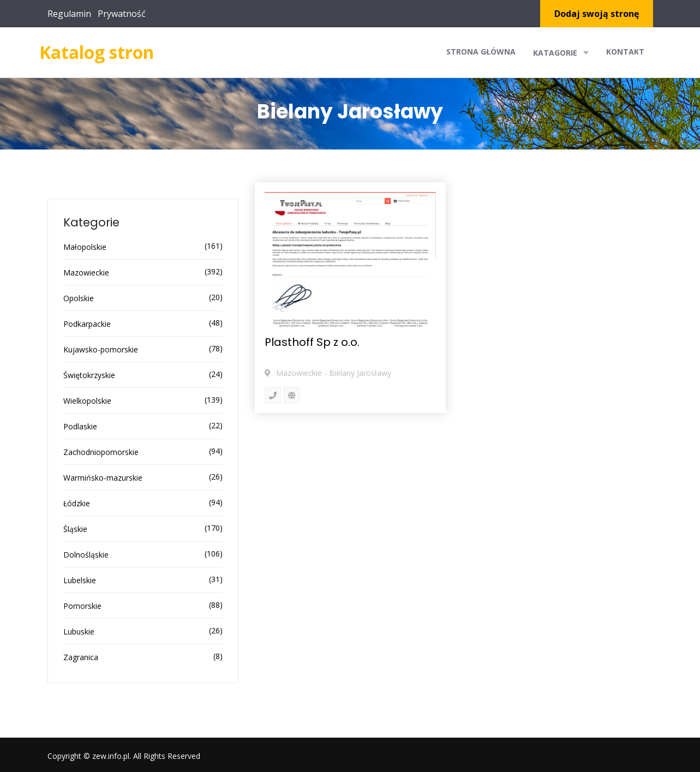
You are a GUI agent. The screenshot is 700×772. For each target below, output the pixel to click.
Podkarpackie (87, 324)
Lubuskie (79, 632)
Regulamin (69, 14)
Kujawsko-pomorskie (101, 349)
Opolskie (79, 298)
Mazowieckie (86, 273)
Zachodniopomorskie (101, 452)
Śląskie (75, 529)
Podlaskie (80, 426)
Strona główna (481, 52)
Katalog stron (97, 52)
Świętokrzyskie (89, 375)
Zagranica (81, 657)
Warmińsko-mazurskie (103, 478)
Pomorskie (82, 606)
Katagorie (561, 52)
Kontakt (625, 52)
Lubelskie (80, 580)
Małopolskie (85, 247)
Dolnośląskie (86, 555)
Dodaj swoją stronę (597, 14)
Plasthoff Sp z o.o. (312, 342)
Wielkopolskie (87, 401)
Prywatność (122, 14)
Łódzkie (77, 503)
